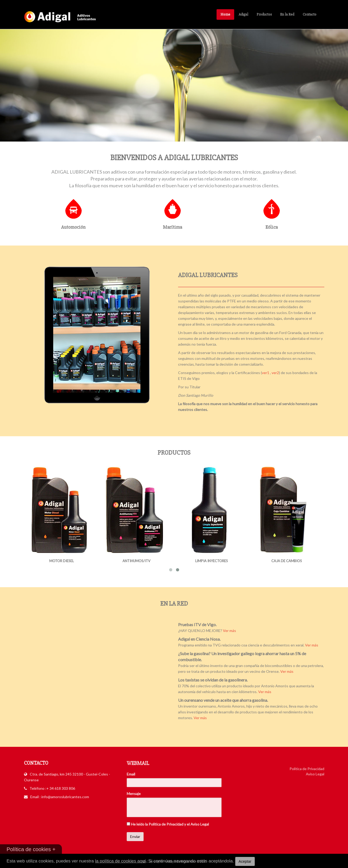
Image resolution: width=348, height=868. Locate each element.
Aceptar (245, 861)
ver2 (280, 373)
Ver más (234, 631)
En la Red (287, 14)
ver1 (270, 373)
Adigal (243, 14)
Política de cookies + (31, 849)
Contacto (310, 14)
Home (225, 14)
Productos (264, 14)
